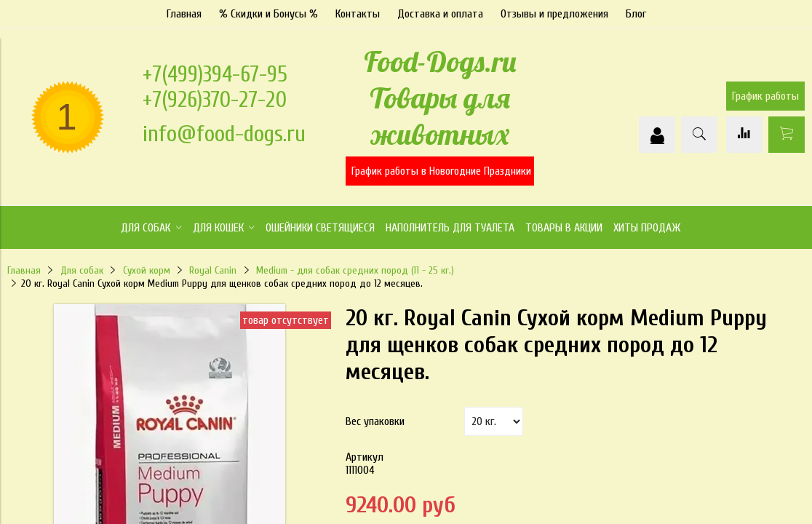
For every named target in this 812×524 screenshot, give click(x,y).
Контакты (358, 14)
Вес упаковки (375, 421)
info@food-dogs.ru (224, 134)
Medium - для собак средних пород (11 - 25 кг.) (355, 270)
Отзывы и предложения (554, 14)
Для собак (82, 270)
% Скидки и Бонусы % (268, 14)
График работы (765, 96)
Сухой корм (147, 270)
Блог (636, 14)
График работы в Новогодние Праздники (441, 171)
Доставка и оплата (440, 14)
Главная (184, 14)
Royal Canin (213, 270)
